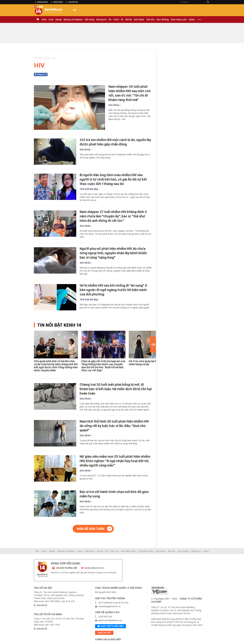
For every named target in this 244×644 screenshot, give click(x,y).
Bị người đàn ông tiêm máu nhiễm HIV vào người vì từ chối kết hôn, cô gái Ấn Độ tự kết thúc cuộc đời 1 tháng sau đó (113, 179)
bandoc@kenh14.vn (94, 568)
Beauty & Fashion (73, 20)
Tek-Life (172, 551)
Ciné (51, 20)
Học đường (163, 20)
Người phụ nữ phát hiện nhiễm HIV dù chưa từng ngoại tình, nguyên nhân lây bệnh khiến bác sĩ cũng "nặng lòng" (113, 253)
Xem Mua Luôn (179, 20)
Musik (59, 20)
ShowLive (73, 2)
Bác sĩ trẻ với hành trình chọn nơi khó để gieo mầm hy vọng (114, 494)
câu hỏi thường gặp (67, 568)
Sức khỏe (139, 20)
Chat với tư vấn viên (110, 626)
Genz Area (58, 2)
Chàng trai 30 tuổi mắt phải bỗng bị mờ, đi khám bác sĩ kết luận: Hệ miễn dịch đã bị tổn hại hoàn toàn (116, 389)
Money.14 (101, 20)
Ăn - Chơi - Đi (116, 20)
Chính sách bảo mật (108, 639)
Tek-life (150, 20)
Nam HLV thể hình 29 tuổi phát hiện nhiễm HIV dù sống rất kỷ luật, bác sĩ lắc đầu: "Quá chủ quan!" (114, 426)
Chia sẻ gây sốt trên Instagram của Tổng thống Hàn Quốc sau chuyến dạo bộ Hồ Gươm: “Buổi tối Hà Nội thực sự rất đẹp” (103, 366)
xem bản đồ (42, 605)
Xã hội (129, 20)
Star (44, 20)
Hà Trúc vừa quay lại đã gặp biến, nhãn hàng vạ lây (149, 363)
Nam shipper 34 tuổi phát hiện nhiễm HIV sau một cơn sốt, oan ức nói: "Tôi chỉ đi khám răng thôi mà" (130, 93)
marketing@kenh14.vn (109, 606)
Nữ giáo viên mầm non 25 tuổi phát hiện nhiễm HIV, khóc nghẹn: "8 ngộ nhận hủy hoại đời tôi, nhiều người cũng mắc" (115, 461)
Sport (80, 551)
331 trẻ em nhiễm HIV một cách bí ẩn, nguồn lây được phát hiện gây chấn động (115, 142)
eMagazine (42, 2)
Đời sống (89, 20)
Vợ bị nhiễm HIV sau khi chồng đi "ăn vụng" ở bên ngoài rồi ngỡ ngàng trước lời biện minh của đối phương (113, 290)
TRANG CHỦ (38, 20)
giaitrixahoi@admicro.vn (110, 620)
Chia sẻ (42, 74)
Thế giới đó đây (146, 551)
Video (192, 20)
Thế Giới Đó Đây (89, 189)
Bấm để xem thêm (91, 529)
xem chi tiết (104, 633)
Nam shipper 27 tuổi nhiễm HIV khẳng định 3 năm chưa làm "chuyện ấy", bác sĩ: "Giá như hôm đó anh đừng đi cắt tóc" (113, 216)
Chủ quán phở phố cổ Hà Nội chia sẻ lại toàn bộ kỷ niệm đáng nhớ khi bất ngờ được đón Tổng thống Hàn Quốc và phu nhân (56, 366)
